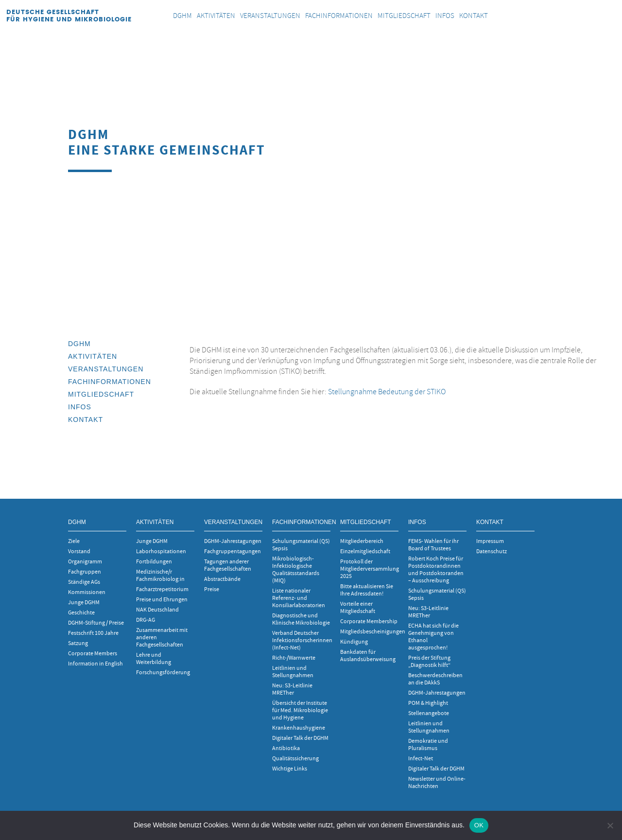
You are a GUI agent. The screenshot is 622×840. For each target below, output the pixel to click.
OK (479, 825)
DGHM (79, 344)
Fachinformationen (110, 382)
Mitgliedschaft (101, 394)
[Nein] (610, 825)
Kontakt (86, 420)
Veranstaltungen (106, 369)
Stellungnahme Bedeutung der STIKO (387, 392)
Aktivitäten (93, 356)
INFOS (80, 407)
